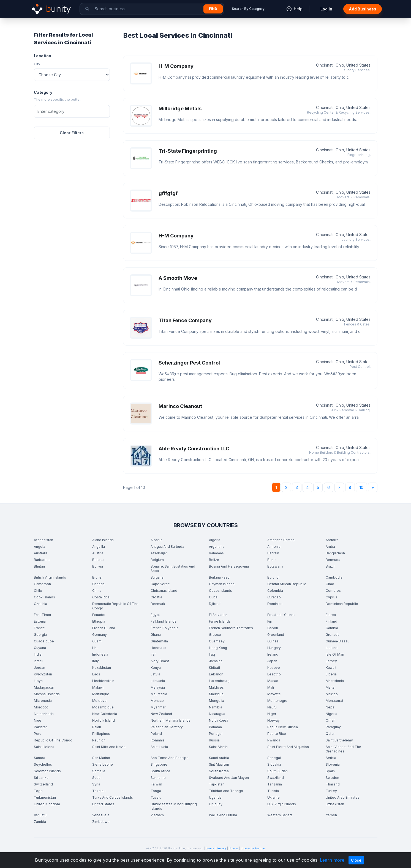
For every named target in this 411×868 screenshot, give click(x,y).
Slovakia (274, 764)
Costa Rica (101, 597)
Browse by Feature (253, 848)
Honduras (158, 648)
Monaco (157, 701)
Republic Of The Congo (53, 740)
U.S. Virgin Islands (282, 804)
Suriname (158, 778)
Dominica (275, 604)
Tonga (156, 791)
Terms (210, 848)
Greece (215, 635)
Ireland (273, 654)
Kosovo (274, 668)
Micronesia (43, 701)
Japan (272, 661)
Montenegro (277, 701)
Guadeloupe (44, 641)
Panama (215, 727)
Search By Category (248, 9)
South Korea (219, 771)
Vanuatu (40, 815)
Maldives (216, 687)
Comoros (333, 591)
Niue (38, 720)
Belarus (98, 560)
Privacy (221, 848)
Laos (96, 674)
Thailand (333, 784)
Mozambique (103, 707)
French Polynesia (164, 628)
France (39, 628)
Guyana (40, 648)
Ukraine (273, 797)
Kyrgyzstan (43, 674)
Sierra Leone (103, 764)
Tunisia (273, 791)
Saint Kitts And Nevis (109, 747)
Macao (273, 681)
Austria (98, 553)
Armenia (274, 547)
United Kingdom (47, 804)
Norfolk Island (104, 720)
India (38, 654)
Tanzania (275, 784)
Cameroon (42, 584)
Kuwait (331, 668)
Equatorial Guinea (281, 615)
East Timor (43, 615)
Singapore (159, 764)
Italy (96, 661)
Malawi (98, 687)
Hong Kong (218, 648)
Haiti (96, 648)
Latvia (155, 674)
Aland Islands (103, 540)
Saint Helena (44, 747)
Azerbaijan (159, 553)
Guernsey (217, 641)
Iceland (332, 648)
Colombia (275, 591)
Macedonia (335, 681)
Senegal (274, 758)
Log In (326, 9)
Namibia (216, 707)
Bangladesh (335, 553)
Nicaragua (217, 714)
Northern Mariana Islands (171, 720)
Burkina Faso (219, 577)
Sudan (97, 778)
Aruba (330, 547)
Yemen (331, 815)
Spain (330, 771)
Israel (38, 661)
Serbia (331, 758)
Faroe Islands (220, 621)
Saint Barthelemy (339, 740)
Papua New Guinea (283, 727)
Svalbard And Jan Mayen (229, 778)
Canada (98, 584)
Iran (153, 654)
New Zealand (161, 714)
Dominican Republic (342, 604)
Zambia (40, 822)
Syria (96, 784)
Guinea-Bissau (337, 641)
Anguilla (99, 547)
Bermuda (333, 560)
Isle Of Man (335, 654)
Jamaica (216, 661)
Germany (100, 635)
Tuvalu (156, 797)
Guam (97, 641)
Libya (38, 681)
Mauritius (216, 694)
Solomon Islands (47, 771)
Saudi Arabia (219, 758)
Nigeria (331, 714)
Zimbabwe (101, 822)
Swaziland (276, 778)
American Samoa (281, 540)
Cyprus (331, 597)
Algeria (215, 540)
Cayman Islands (222, 584)
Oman (330, 720)
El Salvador (218, 615)
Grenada (333, 635)
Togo (38, 791)
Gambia (332, 628)
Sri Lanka (41, 778)
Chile (38, 591)
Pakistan (41, 727)
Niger (272, 714)
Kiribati (214, 668)
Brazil (330, 566)
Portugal (216, 734)
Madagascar (44, 687)
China (97, 591)
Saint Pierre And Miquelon (288, 747)
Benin (272, 560)
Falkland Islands (164, 621)
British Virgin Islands (50, 577)
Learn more (332, 860)
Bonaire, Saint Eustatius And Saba (173, 569)
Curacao (274, 597)
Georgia (40, 635)
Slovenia (333, 764)
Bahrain (273, 553)
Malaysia (158, 687)
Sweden (332, 778)
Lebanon (216, 674)
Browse (233, 848)
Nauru (272, 707)
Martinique (101, 694)
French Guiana (104, 628)
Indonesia (100, 654)
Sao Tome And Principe (170, 758)
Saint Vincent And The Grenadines (343, 749)
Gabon (273, 628)
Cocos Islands (221, 591)
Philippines (101, 734)
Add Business (363, 9)
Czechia (40, 604)
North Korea (219, 720)
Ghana (156, 635)
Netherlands (44, 714)
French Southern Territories (231, 628)
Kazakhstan (102, 668)
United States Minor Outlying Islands (174, 806)
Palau (97, 727)
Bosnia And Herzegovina (229, 566)
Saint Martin (218, 747)
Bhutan (39, 566)
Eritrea (331, 615)
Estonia (40, 621)
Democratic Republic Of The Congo (115, 606)
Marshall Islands (47, 694)
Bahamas (216, 553)
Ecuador (99, 615)
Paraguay (333, 727)
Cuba (213, 597)
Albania (156, 540)
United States (103, 804)
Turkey (331, 791)
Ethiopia (99, 621)
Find (213, 9)
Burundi (273, 577)
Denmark (158, 604)
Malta (330, 687)
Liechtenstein (103, 681)
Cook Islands (44, 597)
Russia (214, 740)
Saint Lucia (159, 747)
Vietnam (157, 815)
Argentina (217, 547)
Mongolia (217, 701)
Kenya (156, 668)
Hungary (274, 648)
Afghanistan (43, 540)
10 (361, 487)
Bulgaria (157, 577)
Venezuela (101, 815)
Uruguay (216, 804)
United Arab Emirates (343, 797)
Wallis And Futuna (223, 815)
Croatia (156, 597)
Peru (38, 734)
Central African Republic (287, 584)
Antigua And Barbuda (167, 547)
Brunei (97, 577)
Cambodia (334, 577)
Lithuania (158, 681)
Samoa (40, 758)
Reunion (99, 740)
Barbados (42, 560)
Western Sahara (280, 815)
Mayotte (274, 694)
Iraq (212, 654)
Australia (41, 553)
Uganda (215, 797)
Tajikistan (217, 784)
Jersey (331, 661)
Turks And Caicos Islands (113, 797)
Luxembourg (219, 681)
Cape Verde (160, 584)
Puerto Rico (277, 734)
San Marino (101, 758)
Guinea (273, 641)
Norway (273, 720)
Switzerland (43, 784)
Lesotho (274, 674)
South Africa (160, 771)
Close (356, 860)
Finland (331, 621)
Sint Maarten (219, 764)
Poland (156, 734)
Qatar (330, 734)
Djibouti (215, 604)
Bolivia (98, 566)
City (37, 64)
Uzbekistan (335, 804)
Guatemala (159, 641)
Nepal (330, 707)
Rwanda (274, 740)
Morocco (41, 707)
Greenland (276, 635)
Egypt (155, 615)
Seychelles (43, 764)
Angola (40, 547)
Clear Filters (72, 133)
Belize (214, 560)
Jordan (40, 668)
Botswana (275, 566)
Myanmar (158, 707)
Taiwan (156, 784)
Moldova (99, 701)
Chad (330, 584)
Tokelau (99, 791)
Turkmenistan (45, 797)
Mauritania (159, 694)
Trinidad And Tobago (226, 791)
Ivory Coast (160, 661)
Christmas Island (164, 591)
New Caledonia (105, 714)
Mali (271, 687)
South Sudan (277, 771)
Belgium (157, 560)
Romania (158, 740)
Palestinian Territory (167, 727)
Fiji (270, 621)
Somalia (99, 771)
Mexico (332, 694)
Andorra (332, 540)
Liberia (331, 674)
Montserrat (334, 701)
